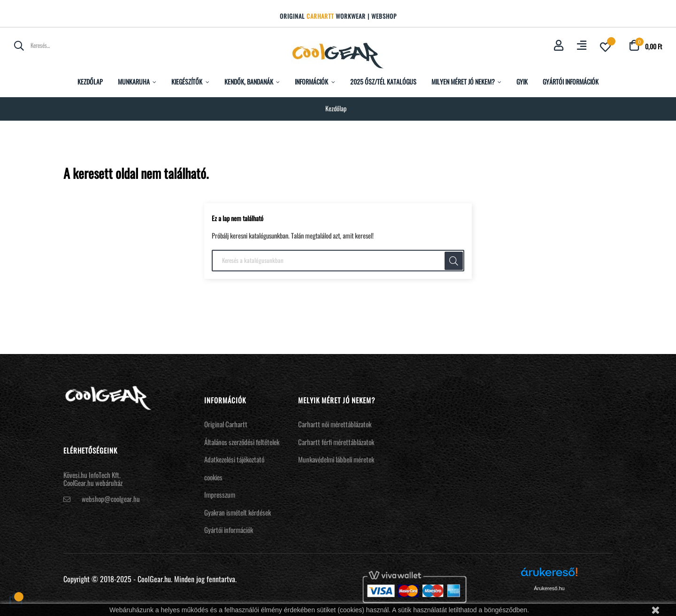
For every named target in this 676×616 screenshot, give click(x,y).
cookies (213, 477)
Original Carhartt (226, 424)
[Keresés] (338, 261)
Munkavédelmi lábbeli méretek (336, 459)
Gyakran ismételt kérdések (238, 512)
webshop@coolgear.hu (111, 499)
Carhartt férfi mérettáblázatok (336, 442)
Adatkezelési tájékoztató (234, 459)
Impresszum (220, 494)
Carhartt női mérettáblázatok (335, 424)
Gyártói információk (229, 530)
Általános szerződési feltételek (242, 442)
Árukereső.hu (549, 588)
